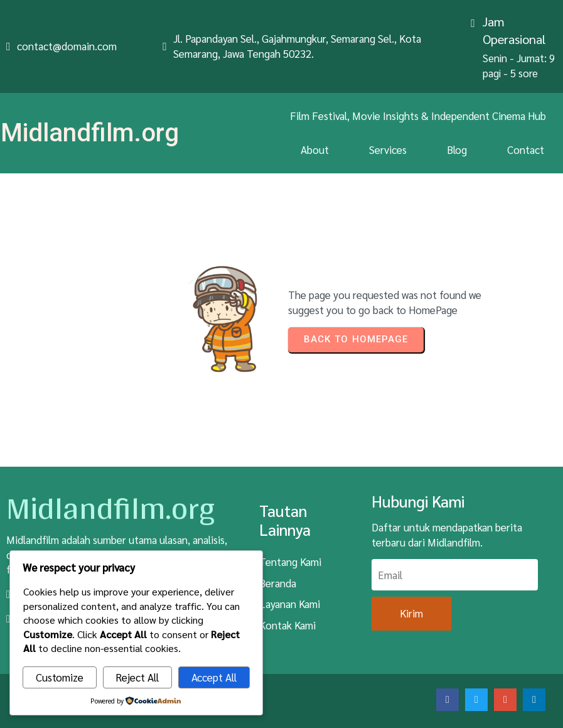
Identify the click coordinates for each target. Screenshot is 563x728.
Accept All (214, 677)
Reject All (137, 677)
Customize (60, 677)
